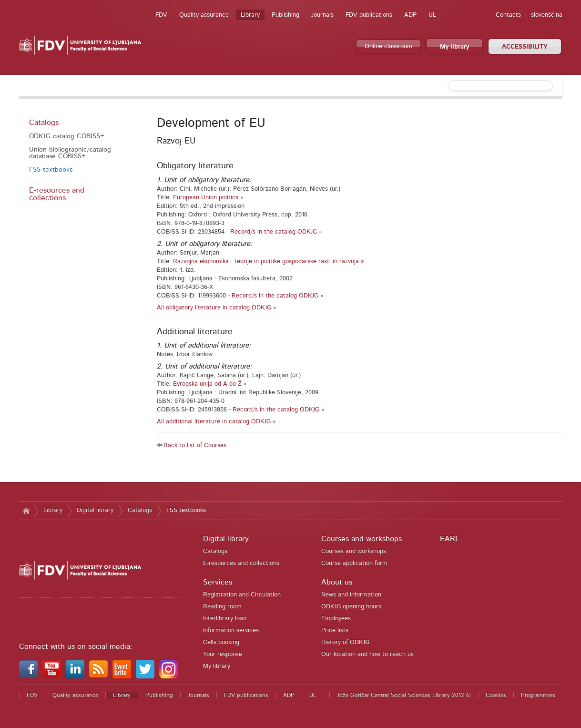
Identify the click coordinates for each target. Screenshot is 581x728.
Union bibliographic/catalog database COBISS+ (70, 153)
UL (432, 15)
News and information (351, 595)
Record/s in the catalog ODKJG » (276, 232)
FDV (161, 15)
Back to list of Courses (195, 446)
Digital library (95, 510)
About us (337, 582)
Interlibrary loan (225, 619)
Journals (322, 15)
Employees (336, 619)
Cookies (496, 695)
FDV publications (369, 15)
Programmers (538, 695)
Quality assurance (204, 15)
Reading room (222, 607)
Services (218, 582)
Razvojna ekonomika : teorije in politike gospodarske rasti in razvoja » (269, 261)
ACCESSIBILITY (525, 47)
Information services (231, 631)
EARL (450, 539)
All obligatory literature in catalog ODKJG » (217, 308)
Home (26, 511)
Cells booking (221, 642)
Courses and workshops (362, 539)
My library (454, 47)
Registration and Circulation (242, 595)
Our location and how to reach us (367, 654)
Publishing (285, 15)
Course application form (354, 563)
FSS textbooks (51, 170)
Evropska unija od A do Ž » (210, 384)
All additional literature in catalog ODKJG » (216, 422)
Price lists (335, 631)
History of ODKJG (345, 642)
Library (250, 15)
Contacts (508, 15)
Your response (223, 654)
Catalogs (44, 123)
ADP (410, 15)
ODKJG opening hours (351, 607)
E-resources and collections (57, 194)
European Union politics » (208, 198)
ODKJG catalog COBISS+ (67, 136)
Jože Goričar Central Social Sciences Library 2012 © (404, 695)
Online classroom (388, 46)
